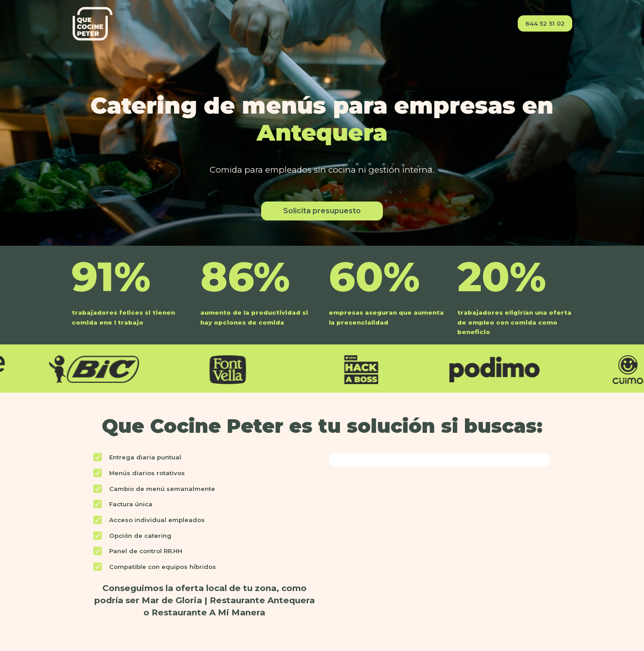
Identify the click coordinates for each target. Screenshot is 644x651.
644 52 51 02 (545, 23)
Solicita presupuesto (322, 211)
